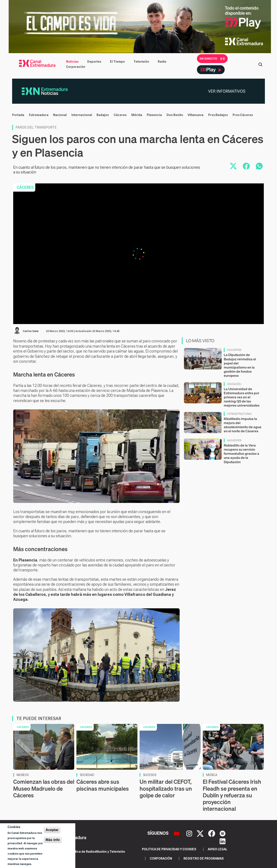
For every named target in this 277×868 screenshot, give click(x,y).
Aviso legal (217, 849)
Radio (162, 62)
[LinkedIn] (223, 841)
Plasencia (154, 115)
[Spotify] (223, 833)
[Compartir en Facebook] (246, 166)
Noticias (72, 62)
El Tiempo (117, 62)
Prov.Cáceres (243, 115)
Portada (18, 115)
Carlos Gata (31, 331)
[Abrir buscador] (260, 64)
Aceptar (52, 830)
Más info (53, 840)
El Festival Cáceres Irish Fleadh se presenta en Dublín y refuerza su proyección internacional (232, 795)
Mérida (137, 115)
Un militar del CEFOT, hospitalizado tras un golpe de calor (166, 788)
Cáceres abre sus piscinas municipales (103, 785)
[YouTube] (177, 833)
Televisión (141, 62)
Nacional (60, 115)
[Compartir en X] (233, 166)
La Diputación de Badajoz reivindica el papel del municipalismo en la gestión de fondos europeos (240, 365)
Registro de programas (204, 858)
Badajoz (103, 115)
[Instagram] (190, 833)
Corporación (76, 67)
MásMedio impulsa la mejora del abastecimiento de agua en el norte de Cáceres (243, 425)
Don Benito (175, 115)
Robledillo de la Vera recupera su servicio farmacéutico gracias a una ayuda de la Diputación (242, 454)
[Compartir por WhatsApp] (259, 166)
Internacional (82, 115)
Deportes (94, 62)
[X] (201, 833)
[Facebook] (212, 833)
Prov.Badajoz (218, 115)
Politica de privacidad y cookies (169, 849)
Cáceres (120, 115)
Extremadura (39, 115)
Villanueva (196, 115)
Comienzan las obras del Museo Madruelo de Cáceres (44, 788)
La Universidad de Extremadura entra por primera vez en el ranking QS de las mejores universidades (242, 397)
